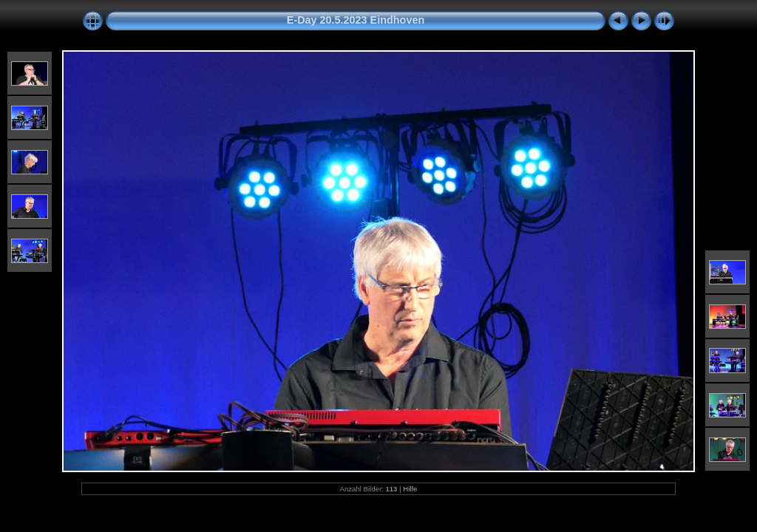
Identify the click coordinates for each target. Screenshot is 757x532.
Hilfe (410, 489)
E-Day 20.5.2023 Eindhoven (356, 20)
